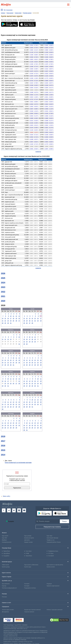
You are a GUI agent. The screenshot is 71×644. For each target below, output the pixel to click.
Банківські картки (29, 538)
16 (8, 318)
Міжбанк (4, 540)
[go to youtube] (24, 510)
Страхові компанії (29, 612)
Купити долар (6, 567)
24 (11, 321)
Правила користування (53, 586)
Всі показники (8, 10)
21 (3, 321)
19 (16, 318)
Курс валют (5, 536)
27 (19, 321)
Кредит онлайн (28, 542)
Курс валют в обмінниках (31, 565)
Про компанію (6, 584)
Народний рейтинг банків (54, 542)
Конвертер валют (7, 542)
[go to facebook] (4, 510)
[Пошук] (64, 521)
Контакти (27, 584)
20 (19, 318)
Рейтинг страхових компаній (55, 610)
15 (5, 318)
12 (16, 316)
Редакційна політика (30, 588)
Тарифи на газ (51, 540)
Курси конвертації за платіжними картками (18, 463)
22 (5, 321)
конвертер (38, 152)
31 (11, 323)
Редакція (49, 584)
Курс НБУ (5, 538)
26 (16, 321)
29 (5, 323)
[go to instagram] (19, 510)
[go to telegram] (9, 510)
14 (3, 318)
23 (8, 321)
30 (8, 323)
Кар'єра (4, 586)
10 (11, 316)
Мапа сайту (7, 496)
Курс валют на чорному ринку (55, 565)
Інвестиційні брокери (52, 538)
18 (13, 318)
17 (11, 318)
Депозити (27, 540)
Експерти (27, 586)
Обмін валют (5, 565)
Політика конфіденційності (9, 588)
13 (19, 316)
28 (3, 323)
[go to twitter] (14, 510)
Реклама (4, 597)
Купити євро (28, 567)
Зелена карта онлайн (8, 610)
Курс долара (28, 536)
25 (13, 321)
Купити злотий (51, 567)
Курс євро (49, 536)
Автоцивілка (5, 612)
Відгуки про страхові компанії (32, 610)
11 (13, 316)
